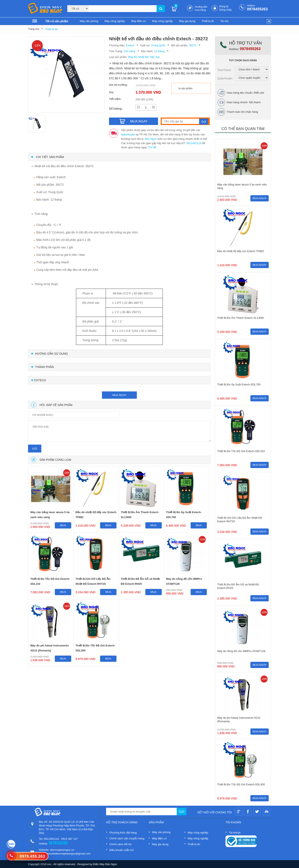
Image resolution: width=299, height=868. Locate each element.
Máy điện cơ (139, 21)
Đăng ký (224, 6)
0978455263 (257, 9)
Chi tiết (152, 147)
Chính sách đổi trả (120, 844)
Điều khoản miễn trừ (122, 850)
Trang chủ (34, 29)
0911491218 (194, 143)
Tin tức (224, 21)
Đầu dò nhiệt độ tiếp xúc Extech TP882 (96, 515)
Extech (130, 45)
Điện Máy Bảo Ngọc (105, 864)
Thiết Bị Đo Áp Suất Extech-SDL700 (184, 515)
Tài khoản (235, 833)
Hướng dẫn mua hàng (201, 8)
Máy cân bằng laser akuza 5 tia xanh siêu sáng (50, 515)
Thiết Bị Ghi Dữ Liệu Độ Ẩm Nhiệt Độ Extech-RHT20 (93, 581)
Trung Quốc (158, 45)
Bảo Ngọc (151, 139)
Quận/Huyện (225, 78)
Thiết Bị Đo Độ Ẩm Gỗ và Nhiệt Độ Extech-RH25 (140, 581)
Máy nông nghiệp (162, 21)
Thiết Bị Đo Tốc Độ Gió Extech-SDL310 (50, 581)
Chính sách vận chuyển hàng (127, 838)
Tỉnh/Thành (224, 70)
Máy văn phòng (89, 21)
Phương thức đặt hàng (123, 833)
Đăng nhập (226, 10)
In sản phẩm (186, 88)
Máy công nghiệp (115, 21)
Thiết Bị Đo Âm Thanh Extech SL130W (140, 515)
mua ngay (119, 395)
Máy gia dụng (187, 21)
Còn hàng (129, 51)
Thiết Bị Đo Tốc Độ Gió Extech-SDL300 (95, 648)
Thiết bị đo (208, 21)
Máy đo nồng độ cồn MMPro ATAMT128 (184, 581)
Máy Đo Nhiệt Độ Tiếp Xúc (144, 57)
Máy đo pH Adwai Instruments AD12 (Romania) (50, 648)
